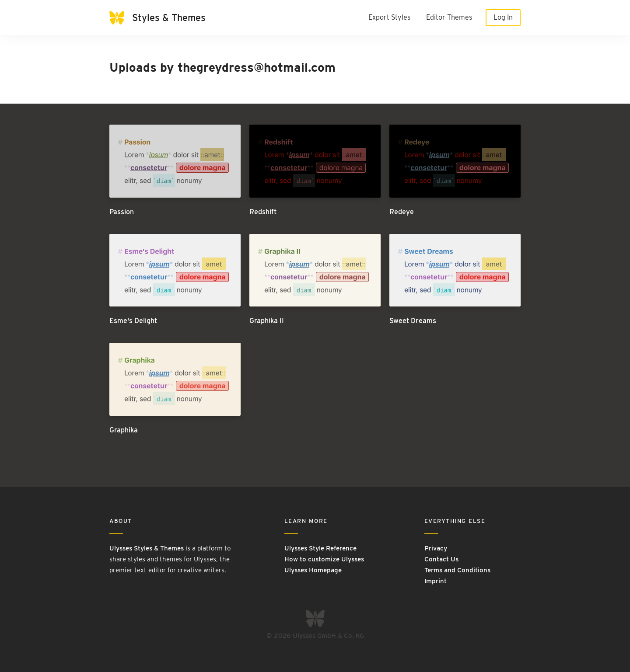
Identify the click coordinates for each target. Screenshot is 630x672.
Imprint (436, 581)
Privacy (436, 548)
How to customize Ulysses (324, 559)
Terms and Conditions (457, 570)
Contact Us (441, 559)
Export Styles (389, 17)
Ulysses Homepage (313, 570)
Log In (503, 17)
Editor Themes (449, 17)
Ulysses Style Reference (320, 548)
